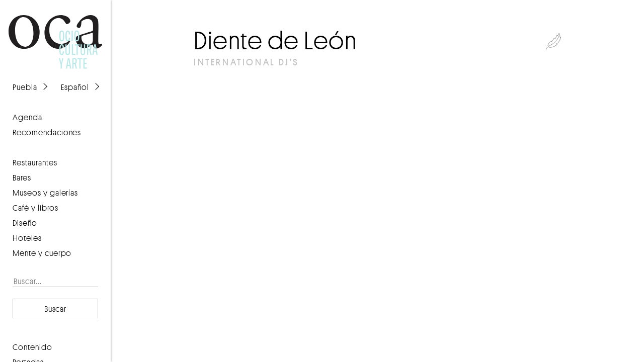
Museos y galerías (45, 193)
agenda (27, 117)
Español (75, 87)
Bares (22, 177)
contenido (32, 347)
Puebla (25, 87)
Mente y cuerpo (42, 253)
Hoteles (27, 238)
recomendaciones (47, 132)
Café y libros (35, 208)
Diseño (25, 223)
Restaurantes (35, 162)
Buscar (56, 309)
